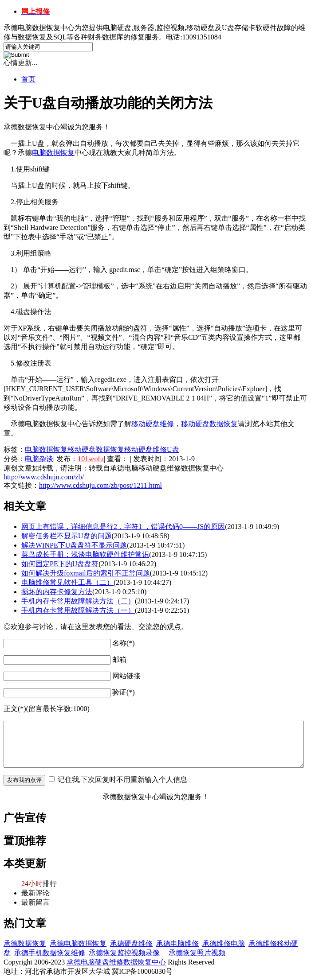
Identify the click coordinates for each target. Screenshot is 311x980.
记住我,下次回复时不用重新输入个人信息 (122, 780)
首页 (28, 79)
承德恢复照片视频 (197, 953)
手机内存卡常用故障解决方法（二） (78, 601)
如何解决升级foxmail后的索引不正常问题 (86, 573)
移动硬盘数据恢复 (96, 449)
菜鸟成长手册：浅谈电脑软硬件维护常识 (85, 554)
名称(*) (124, 643)
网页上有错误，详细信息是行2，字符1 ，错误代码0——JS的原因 (123, 527)
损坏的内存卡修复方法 (57, 592)
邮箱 (119, 659)
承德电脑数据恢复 (78, 943)
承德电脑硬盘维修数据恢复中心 (116, 962)
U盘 (173, 449)
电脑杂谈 (39, 459)
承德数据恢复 (25, 943)
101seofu (91, 459)
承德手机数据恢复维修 (50, 953)
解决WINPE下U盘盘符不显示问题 (74, 545)
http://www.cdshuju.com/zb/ (44, 477)
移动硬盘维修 (146, 449)
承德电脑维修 (177, 943)
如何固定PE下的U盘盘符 (60, 564)
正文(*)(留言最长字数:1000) (47, 709)
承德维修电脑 (224, 943)
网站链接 (126, 676)
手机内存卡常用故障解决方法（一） (78, 610)
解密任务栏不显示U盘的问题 (67, 536)
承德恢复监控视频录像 (124, 953)
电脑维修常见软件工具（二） (67, 582)
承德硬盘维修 (131, 943)
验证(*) (124, 692)
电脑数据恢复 (46, 449)
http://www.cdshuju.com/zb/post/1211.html (100, 485)
